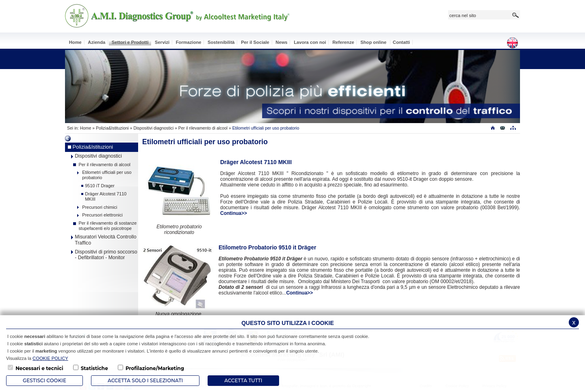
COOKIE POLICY (50, 358)
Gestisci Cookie (44, 380)
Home (86, 128)
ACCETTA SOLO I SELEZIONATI (145, 380)
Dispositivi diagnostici (153, 128)
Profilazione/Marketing (155, 368)
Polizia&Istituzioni (112, 128)
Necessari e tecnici (39, 368)
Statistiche (94, 368)
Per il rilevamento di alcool (203, 128)
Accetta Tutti (243, 380)
